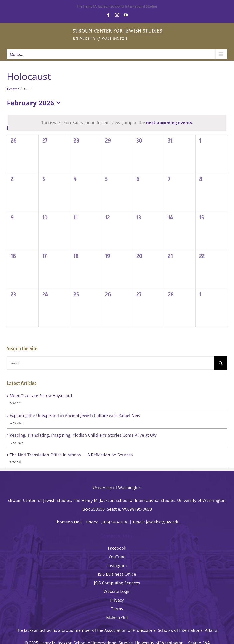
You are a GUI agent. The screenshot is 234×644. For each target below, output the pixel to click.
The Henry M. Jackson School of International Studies (117, 6)
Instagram (117, 565)
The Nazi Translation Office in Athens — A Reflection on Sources (71, 455)
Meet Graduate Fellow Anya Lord (41, 396)
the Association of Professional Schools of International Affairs (157, 630)
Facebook (117, 548)
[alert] (117, 123)
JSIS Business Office (117, 574)
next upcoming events (169, 123)
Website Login (117, 591)
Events (12, 89)
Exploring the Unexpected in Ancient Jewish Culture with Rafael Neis (75, 415)
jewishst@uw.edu (163, 522)
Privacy (117, 600)
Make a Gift (117, 617)
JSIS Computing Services (117, 583)
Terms (117, 609)
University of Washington (117, 488)
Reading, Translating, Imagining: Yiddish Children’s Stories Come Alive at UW (83, 435)
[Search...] (110, 363)
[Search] (221, 363)
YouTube (117, 557)
